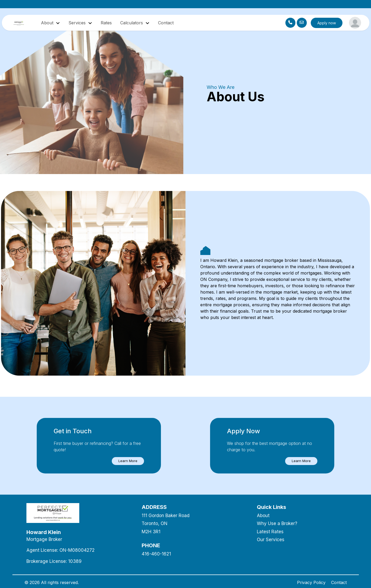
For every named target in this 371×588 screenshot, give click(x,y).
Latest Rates (270, 532)
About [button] (48, 23)
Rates (106, 23)
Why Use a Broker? (277, 523)
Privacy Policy (311, 582)
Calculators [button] (132, 23)
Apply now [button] (327, 23)
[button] (128, 461)
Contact (166, 23)
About (263, 516)
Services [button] (78, 23)
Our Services (271, 540)
